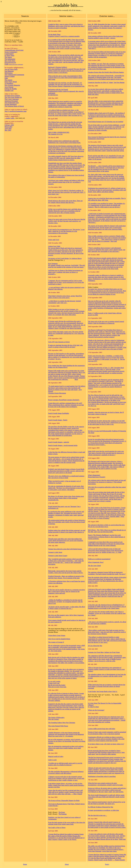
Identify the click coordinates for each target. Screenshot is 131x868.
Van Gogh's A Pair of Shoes (57, 828)
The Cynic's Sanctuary (12, 99)
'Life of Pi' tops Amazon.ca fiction (59, 342)
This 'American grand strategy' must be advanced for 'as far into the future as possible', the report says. (107, 803)
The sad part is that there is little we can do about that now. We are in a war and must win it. (106, 526)
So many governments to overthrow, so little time (103, 810)
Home (25, 864)
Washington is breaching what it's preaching (102, 776)
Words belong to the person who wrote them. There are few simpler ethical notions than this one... (65, 202)
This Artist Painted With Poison (58, 726)
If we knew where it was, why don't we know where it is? (106, 744)
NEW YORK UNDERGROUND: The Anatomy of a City (59, 133)
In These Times (9, 55)
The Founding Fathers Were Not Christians (62, 723)
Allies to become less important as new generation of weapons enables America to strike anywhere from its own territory (106, 669)
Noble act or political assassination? (99, 559)
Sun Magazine (9, 71)
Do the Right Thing (54, 35)
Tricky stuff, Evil (54, 240)
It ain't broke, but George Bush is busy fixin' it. (103, 691)
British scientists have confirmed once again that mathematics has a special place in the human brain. (64, 142)
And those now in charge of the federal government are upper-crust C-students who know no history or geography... (65, 272)
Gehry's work (52, 760)
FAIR (14, 64)
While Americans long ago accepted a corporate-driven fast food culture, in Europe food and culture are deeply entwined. (107, 686)
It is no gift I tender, (54, 681)
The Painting (62, 814)
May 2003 (8, 130)
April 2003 (8, 128)
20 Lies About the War (95, 646)
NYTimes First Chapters (12, 96)
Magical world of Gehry (56, 756)
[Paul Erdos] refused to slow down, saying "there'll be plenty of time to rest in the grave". (65, 297)
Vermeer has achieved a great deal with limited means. (65, 549)
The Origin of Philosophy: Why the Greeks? (56, 718)
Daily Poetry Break (11, 82)
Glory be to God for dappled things (59, 639)
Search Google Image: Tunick (58, 420)
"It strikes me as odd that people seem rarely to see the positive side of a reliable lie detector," (65, 764)
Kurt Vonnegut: (53, 264)
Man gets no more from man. (57, 687)
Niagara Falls (52, 371)
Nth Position (9, 73)
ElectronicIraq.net (10, 62)
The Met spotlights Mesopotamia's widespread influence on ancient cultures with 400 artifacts (66, 772)
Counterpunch (9, 54)
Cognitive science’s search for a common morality (64, 36)
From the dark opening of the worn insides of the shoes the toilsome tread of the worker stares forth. (67, 823)
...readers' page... (10, 118)
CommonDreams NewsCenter (14, 50)
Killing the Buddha (11, 89)
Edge (6, 78)
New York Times (10, 61)
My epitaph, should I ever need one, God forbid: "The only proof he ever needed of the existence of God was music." (67, 266)
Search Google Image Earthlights (59, 413)
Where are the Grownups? (96, 710)
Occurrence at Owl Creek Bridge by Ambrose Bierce (65, 258)
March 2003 (9, 127)
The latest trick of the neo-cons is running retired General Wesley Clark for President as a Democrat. (106, 322)
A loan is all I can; (54, 683)
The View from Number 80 (13, 97)
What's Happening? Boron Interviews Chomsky (97, 476)
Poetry (107, 864)
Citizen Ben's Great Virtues (57, 635)
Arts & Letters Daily (11, 69)
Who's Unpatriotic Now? (96, 562)
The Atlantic (9, 80)
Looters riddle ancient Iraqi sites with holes (102, 729)
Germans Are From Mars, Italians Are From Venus (104, 652)
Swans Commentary (11, 52)
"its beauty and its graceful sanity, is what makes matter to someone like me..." (67, 608)
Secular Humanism (11, 104)
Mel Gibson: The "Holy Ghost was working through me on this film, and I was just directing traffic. (107, 531)
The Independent (10, 59)
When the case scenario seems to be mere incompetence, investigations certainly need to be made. (106, 784)
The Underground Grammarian (14, 75)
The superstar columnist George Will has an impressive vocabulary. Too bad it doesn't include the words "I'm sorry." (107, 573)
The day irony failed (94, 566)
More (76, 379)
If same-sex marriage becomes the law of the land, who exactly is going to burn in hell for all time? (65, 346)
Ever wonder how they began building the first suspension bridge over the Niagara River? (66, 366)
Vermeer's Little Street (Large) (58, 556)
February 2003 (9, 125)
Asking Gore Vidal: (54, 246)
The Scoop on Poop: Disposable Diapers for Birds (64, 801)
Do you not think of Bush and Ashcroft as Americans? (65, 248)
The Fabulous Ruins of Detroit (14, 106)
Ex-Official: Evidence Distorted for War (101, 807)
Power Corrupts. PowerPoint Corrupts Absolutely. (64, 400)
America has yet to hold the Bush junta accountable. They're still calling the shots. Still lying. (107, 199)
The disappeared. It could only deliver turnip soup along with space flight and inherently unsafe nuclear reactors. (106, 797)
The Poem (62, 812)
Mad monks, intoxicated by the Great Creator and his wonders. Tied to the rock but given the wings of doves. (66, 572)
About (67, 864)
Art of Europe (9, 87)
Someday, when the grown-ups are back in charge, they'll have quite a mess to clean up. (106, 413)
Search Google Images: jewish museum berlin (63, 445)
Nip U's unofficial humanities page (16, 111)
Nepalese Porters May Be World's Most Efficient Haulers (106, 72)
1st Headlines (9, 83)
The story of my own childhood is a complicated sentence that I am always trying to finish (66, 477)
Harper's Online (10, 76)
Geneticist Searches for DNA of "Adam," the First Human (106, 82)
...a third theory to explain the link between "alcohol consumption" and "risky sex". (64, 302)
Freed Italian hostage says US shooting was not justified (106, 122)
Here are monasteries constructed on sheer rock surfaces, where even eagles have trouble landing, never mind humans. (66, 748)
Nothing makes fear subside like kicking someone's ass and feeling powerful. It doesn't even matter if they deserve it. (67, 531)
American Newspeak (11, 101)
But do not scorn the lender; (57, 685)
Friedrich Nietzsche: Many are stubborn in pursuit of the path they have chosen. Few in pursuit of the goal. (66, 577)
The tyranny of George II (56, 642)
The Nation (8, 57)
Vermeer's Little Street (55, 552)
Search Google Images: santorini (59, 442)
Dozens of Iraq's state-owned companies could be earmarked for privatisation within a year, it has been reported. (107, 733)
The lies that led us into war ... (98, 815)
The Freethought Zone (12, 103)
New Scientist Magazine (12, 85)
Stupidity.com (9, 90)
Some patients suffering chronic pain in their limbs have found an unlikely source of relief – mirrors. (106, 37)
